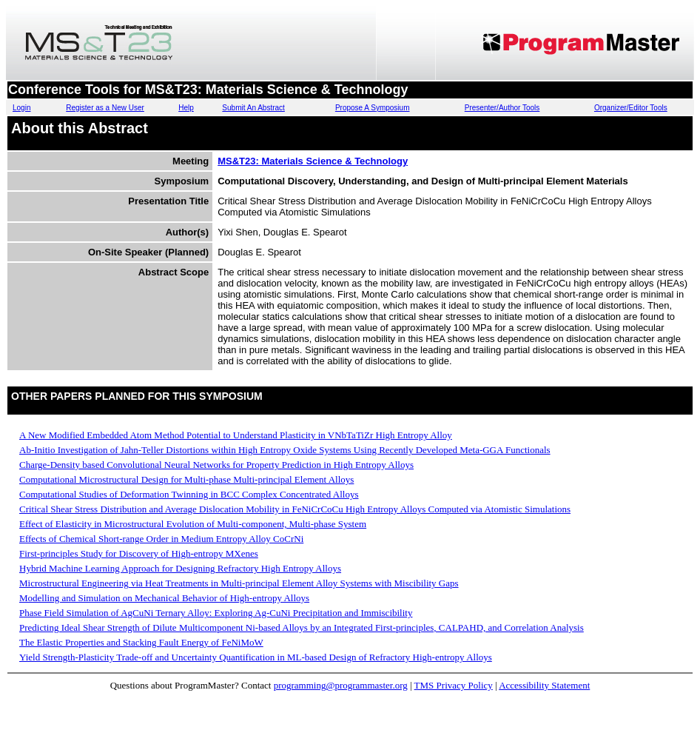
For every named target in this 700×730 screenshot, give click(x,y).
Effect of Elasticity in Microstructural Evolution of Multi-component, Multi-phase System (193, 524)
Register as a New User (105, 108)
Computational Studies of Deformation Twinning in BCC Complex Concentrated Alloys (189, 494)
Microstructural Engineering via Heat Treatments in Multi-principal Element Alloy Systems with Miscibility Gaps (239, 583)
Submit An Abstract (253, 108)
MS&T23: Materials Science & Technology (313, 161)
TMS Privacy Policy (454, 685)
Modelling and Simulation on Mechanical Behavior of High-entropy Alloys (164, 598)
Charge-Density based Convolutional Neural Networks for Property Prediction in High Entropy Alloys (216, 465)
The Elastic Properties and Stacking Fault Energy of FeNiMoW (141, 642)
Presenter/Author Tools (502, 108)
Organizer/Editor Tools (631, 108)
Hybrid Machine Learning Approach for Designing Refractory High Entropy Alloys (180, 568)
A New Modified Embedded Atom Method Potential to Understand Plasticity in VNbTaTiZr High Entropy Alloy (236, 435)
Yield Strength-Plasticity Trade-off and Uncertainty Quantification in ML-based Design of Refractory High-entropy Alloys (256, 657)
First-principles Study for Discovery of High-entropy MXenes (139, 553)
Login (21, 108)
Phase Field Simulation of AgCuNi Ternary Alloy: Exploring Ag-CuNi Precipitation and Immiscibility (216, 613)
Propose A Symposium (373, 108)
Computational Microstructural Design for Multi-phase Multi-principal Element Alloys (186, 479)
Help (186, 108)
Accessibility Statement (544, 685)
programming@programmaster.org (341, 685)
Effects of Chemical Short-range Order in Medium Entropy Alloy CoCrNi (161, 539)
